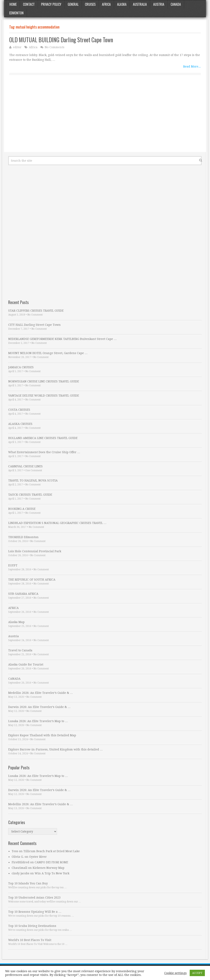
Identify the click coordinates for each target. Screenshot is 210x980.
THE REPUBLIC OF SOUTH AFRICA (32, 580)
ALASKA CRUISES (20, 424)
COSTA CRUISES (19, 410)
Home (13, 4)
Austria (159, 4)
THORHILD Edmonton (23, 537)
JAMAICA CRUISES (21, 367)
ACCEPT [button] (197, 973)
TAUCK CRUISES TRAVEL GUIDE (30, 495)
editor (17, 47)
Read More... (192, 66)
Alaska (122, 4)
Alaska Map (16, 622)
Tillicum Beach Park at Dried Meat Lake (52, 851)
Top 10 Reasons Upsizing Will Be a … (35, 912)
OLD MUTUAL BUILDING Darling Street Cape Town (61, 40)
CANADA (14, 679)
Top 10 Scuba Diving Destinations (32, 926)
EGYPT (13, 565)
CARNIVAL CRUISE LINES (25, 466)
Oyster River (38, 857)
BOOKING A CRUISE (22, 509)
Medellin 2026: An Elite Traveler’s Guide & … (41, 693)
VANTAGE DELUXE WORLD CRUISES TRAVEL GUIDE (44, 396)
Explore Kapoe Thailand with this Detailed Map (42, 735)
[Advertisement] (105, 118)
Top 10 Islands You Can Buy (28, 883)
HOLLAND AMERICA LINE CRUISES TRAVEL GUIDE (43, 438)
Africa (106, 4)
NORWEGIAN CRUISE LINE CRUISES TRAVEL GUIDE (44, 381)
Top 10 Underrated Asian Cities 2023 (34, 898)
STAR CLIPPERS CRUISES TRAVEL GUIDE (36, 311)
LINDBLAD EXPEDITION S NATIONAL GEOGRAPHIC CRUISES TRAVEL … (57, 523)
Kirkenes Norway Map (49, 868)
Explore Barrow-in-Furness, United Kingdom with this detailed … (55, 749)
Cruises (90, 4)
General (73, 4)
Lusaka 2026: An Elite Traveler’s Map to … (38, 721)
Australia (140, 4)
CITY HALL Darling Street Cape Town (34, 325)
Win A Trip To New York (52, 873)
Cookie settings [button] (175, 973)
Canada (176, 4)
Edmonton (16, 13)
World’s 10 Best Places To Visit (30, 940)
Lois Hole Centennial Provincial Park (35, 551)
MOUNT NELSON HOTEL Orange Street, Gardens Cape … (48, 353)
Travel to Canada (20, 650)
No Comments (55, 47)
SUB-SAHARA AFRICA (23, 594)
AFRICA (13, 608)
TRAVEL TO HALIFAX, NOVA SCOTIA (33, 480)
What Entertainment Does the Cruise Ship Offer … (44, 452)
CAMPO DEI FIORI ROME (51, 862)
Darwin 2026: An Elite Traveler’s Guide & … (39, 707)
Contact (29, 4)
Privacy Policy (51, 4)
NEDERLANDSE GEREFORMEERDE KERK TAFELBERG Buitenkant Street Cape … (62, 339)
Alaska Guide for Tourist (26, 664)
